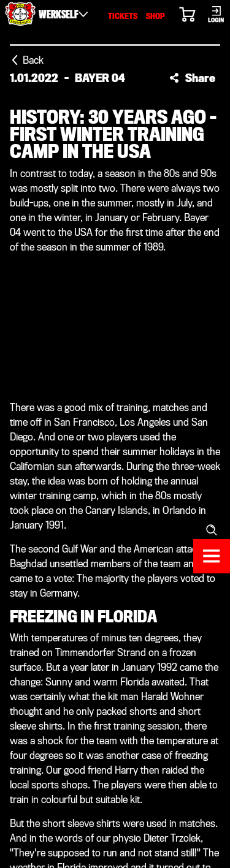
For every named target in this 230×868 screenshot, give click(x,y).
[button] (192, 78)
